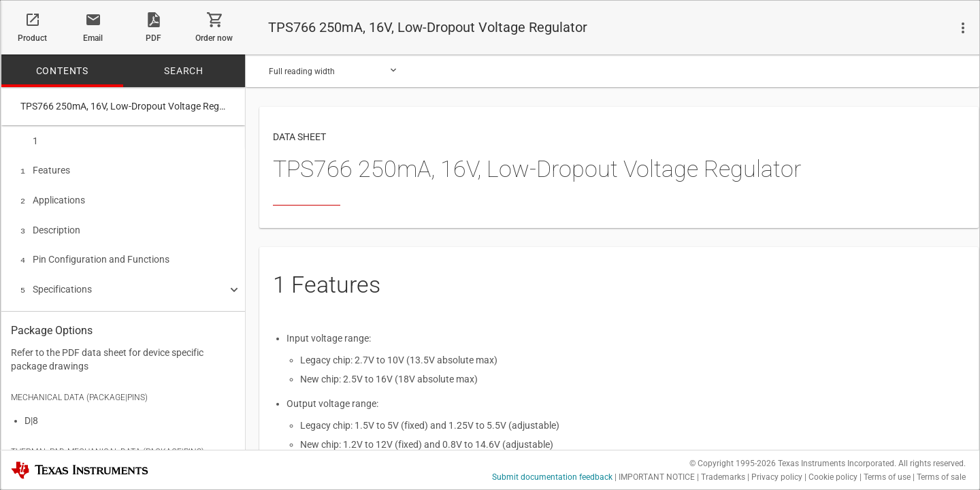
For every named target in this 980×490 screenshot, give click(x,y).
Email (93, 38)
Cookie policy (833, 477)
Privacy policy (777, 477)
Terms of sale (941, 477)
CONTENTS (62, 71)
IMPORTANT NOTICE (657, 477)
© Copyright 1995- (733, 463)
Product (32, 38)
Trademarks (723, 477)
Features (45, 169)
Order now (214, 38)
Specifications (56, 282)
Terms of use (887, 477)
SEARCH (184, 71)
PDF (153, 38)
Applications (53, 197)
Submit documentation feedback (552, 477)
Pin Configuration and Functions (95, 254)
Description (50, 226)
